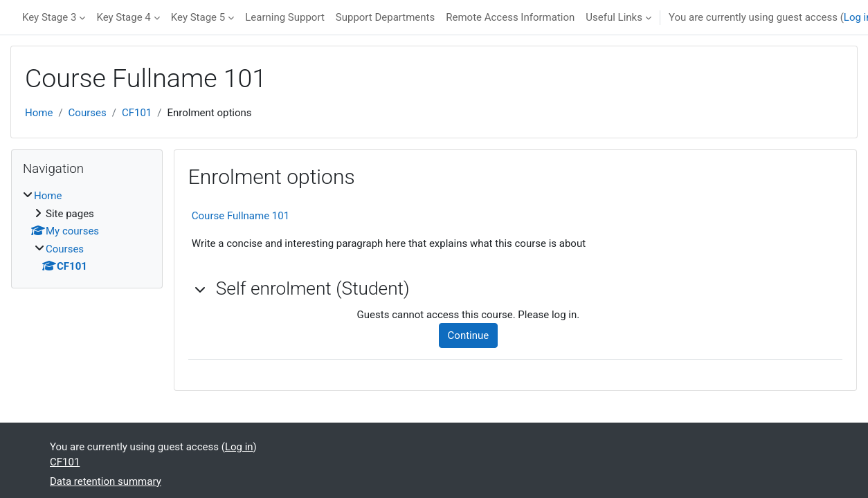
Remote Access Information (510, 17)
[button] (201, 289)
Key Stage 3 (49, 17)
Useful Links (614, 17)
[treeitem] (87, 231)
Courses (88, 113)
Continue (469, 335)
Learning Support (285, 17)
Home (39, 113)
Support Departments (385, 17)
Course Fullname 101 (241, 216)
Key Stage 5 (198, 17)
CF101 (137, 113)
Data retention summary (106, 481)
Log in (239, 447)
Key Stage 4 (123, 17)
